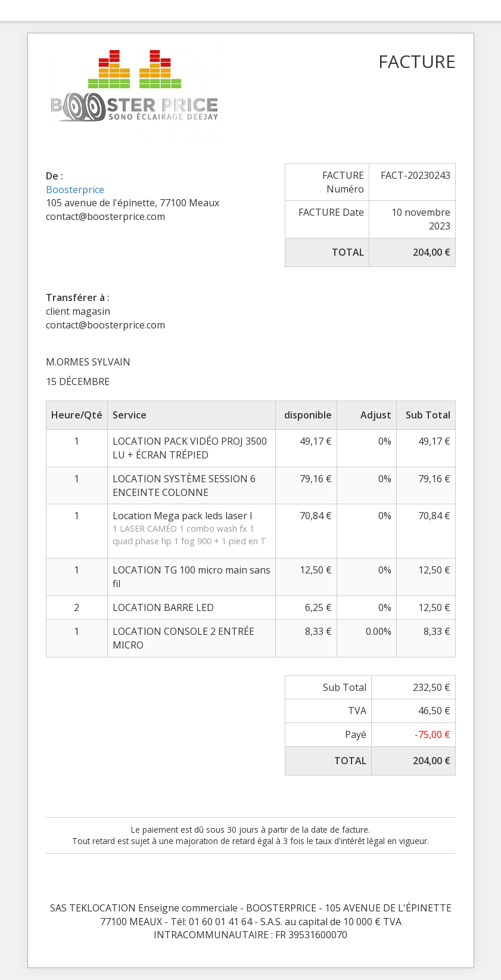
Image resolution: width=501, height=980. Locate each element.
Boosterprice (75, 190)
